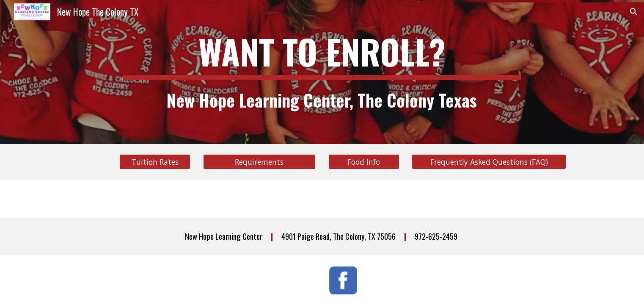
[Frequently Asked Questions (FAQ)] (489, 162)
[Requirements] (259, 162)
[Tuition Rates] (155, 162)
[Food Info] (364, 162)
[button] (634, 12)
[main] (322, 72)
